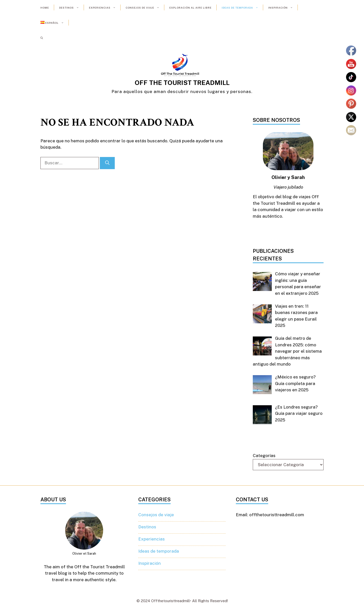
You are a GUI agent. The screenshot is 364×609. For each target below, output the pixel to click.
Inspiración (283, 8)
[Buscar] (107, 163)
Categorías (264, 456)
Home (45, 8)
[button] (42, 38)
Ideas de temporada (242, 8)
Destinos (72, 8)
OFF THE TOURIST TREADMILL (182, 83)
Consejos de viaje (145, 8)
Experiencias (105, 8)
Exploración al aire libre (190, 8)
